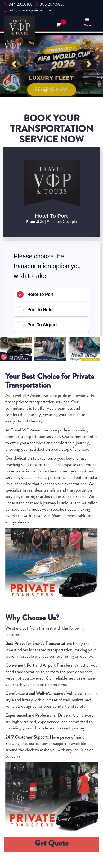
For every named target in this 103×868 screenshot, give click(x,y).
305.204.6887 (50, 4)
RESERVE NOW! (51, 89)
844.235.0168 (18, 4)
